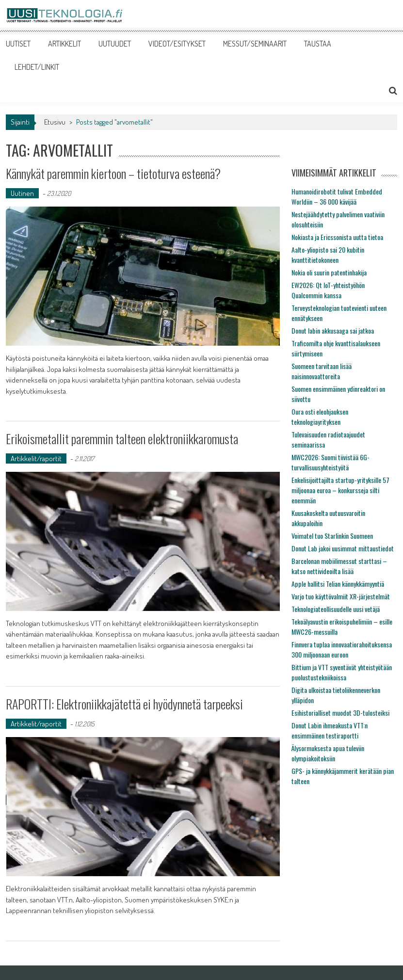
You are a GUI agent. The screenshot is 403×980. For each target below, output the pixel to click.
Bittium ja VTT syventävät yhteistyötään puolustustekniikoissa (342, 672)
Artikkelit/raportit (36, 458)
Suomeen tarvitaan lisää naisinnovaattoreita (322, 371)
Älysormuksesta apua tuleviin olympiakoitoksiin (328, 753)
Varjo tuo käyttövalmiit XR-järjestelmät (341, 596)
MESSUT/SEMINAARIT (255, 44)
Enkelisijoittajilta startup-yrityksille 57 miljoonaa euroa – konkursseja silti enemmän (340, 490)
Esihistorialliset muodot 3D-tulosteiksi (340, 713)
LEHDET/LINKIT (37, 67)
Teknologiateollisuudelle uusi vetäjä (336, 609)
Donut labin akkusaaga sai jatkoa (333, 330)
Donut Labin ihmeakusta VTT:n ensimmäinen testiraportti (330, 730)
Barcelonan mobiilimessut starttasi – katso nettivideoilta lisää (339, 566)
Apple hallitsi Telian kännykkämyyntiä (338, 584)
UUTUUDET (115, 44)
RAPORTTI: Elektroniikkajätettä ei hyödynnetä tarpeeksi (124, 704)
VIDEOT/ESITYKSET (177, 44)
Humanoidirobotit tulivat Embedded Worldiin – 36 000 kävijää (337, 196)
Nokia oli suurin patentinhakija (329, 272)
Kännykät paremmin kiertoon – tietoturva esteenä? (113, 173)
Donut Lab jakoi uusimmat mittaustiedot (343, 548)
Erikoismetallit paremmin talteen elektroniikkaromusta (122, 439)
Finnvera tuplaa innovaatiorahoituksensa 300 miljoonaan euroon (342, 649)
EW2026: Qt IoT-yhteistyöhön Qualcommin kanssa (328, 290)
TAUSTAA (318, 44)
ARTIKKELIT (64, 44)
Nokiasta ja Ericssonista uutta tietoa (337, 237)
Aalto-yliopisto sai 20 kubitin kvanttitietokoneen (328, 255)
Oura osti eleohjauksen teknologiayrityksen (320, 417)
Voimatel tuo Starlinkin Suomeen (332, 536)
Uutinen (22, 193)
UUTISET (18, 44)
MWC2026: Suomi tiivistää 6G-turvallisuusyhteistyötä (330, 462)
